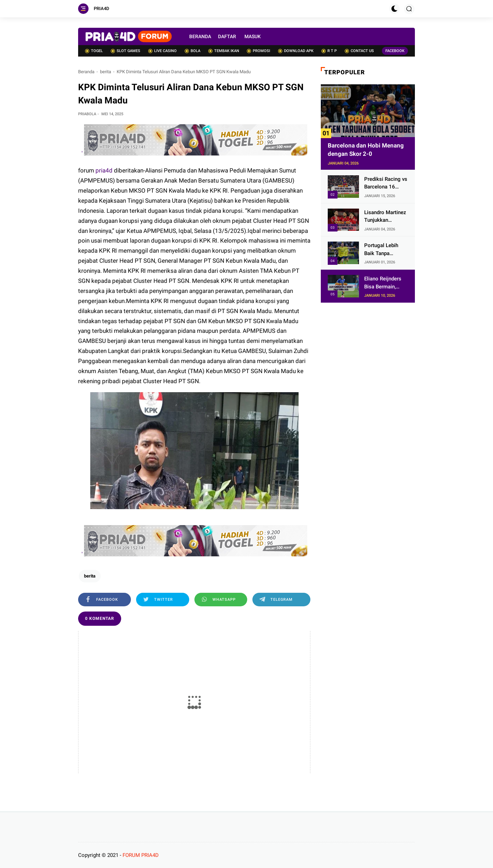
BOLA (193, 51)
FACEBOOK (395, 51)
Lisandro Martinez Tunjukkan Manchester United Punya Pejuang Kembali (386, 217)
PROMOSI (258, 51)
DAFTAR (227, 36)
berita (106, 72)
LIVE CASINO (162, 51)
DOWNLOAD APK (296, 51)
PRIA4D (102, 9)
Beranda (86, 72)
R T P (329, 51)
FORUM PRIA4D (141, 855)
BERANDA (200, 36)
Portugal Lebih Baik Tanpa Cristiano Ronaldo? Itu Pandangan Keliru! (385, 250)
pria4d (105, 170)
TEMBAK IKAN (224, 51)
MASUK (253, 36)
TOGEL (94, 51)
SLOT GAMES (126, 51)
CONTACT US (359, 51)
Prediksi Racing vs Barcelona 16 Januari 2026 (386, 183)
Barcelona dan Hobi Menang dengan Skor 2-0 (366, 150)
